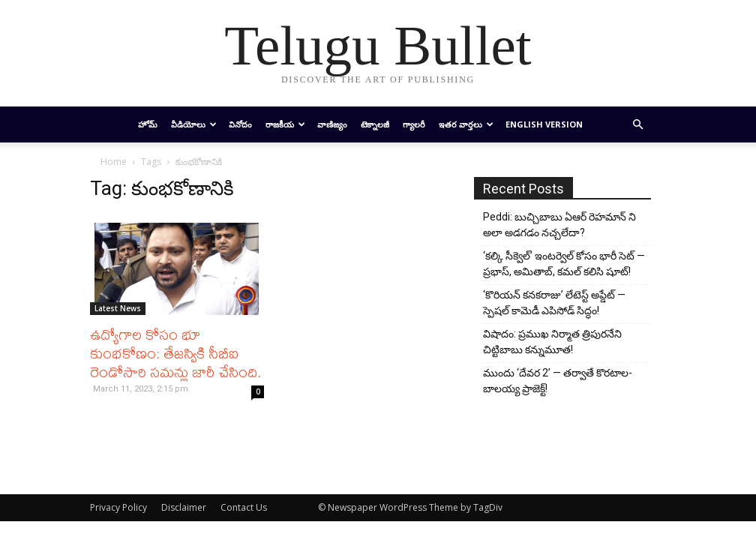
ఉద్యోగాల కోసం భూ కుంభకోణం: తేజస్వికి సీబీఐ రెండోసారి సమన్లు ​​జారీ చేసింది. (175, 353)
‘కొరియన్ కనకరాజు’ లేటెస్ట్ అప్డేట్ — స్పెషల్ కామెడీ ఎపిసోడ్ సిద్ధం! (554, 303)
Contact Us (244, 507)
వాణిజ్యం (332, 124)
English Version (544, 124)
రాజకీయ (285, 124)
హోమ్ (148, 124)
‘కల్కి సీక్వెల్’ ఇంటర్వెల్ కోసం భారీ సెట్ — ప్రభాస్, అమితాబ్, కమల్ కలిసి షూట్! (564, 264)
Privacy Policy (118, 507)
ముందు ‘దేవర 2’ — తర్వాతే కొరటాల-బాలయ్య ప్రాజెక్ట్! (558, 381)
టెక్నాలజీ (375, 124)
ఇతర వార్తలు (466, 124)
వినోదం (240, 124)
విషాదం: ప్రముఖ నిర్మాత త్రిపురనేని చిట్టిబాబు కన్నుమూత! (552, 342)
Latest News (118, 308)
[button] (637, 125)
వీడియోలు (194, 124)
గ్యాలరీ (414, 124)
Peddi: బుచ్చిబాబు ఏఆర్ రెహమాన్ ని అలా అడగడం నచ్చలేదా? (559, 225)
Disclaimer (184, 507)
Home (114, 162)
